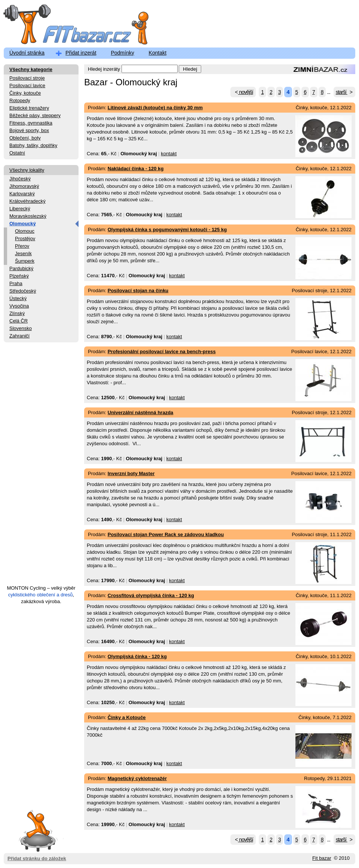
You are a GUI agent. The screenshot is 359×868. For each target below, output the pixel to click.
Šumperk (25, 261)
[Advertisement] (41, 467)
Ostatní (17, 153)
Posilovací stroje (27, 78)
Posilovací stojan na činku (138, 291)
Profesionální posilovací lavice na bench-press (162, 352)
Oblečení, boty (25, 138)
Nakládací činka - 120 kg (136, 169)
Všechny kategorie (31, 69)
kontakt (169, 154)
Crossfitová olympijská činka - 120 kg (151, 595)
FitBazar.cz (69, 26)
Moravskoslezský (28, 216)
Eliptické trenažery (29, 108)
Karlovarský (22, 194)
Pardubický (21, 268)
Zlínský (17, 313)
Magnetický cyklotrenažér (137, 778)
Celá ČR (19, 321)
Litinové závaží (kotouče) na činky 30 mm (155, 108)
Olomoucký (23, 224)
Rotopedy (20, 100)
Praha (16, 283)
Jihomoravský (24, 186)
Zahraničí (19, 336)
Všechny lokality (27, 170)
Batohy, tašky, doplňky (33, 145)
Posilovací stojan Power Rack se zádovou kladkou (166, 534)
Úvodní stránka (27, 53)
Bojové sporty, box (29, 130)
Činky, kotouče (25, 93)
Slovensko (21, 328)
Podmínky (122, 53)
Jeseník (23, 253)
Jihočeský (20, 179)
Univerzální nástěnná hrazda (141, 412)
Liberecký (20, 209)
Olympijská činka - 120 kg (137, 656)
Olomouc (25, 231)
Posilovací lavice (27, 85)
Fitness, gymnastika (31, 123)
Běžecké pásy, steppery (35, 115)
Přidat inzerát (81, 53)
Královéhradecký (27, 201)
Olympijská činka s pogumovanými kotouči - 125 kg (167, 230)
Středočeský (23, 291)
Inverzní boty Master (131, 473)
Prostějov (25, 239)
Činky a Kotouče (127, 717)
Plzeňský (19, 276)
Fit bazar (322, 858)
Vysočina (19, 306)
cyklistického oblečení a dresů (41, 595)
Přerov (22, 246)
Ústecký (18, 298)
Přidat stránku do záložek (37, 830)
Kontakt (158, 53)
